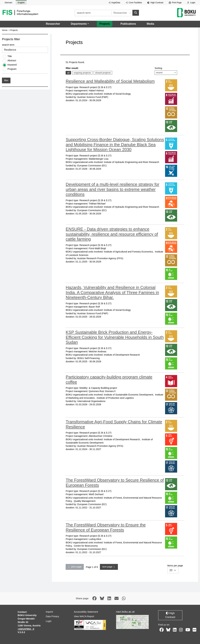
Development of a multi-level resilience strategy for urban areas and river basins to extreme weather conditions (112, 189)
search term (8, 45)
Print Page (175, 3)
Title (10, 56)
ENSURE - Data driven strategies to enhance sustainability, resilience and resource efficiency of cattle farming (112, 234)
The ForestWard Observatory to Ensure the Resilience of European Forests (106, 527)
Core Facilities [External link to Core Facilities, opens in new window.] (134, 3)
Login (191, 3)
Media (150, 24)
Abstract (12, 60)
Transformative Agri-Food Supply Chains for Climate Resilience (114, 424)
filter (6, 80)
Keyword (12, 65)
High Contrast (155, 3)
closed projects (103, 72)
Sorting (166, 71)
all (69, 72)
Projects (105, 24)
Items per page (175, 569)
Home (5, 30)
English (21, 3)
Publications (128, 24)
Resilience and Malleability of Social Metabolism (110, 81)
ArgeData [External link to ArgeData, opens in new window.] (114, 3)
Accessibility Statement (86, 612)
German (8, 3)
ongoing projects (82, 72)
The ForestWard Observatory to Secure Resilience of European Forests (115, 483)
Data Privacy (52, 617)
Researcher (53, 24)
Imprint (49, 612)
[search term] (93, 13)
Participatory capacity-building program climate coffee (109, 380)
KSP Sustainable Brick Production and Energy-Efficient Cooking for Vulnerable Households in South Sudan (115, 337)
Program (12, 69)
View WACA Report (84, 617)
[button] (80, 24)
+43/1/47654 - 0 (26, 629)
